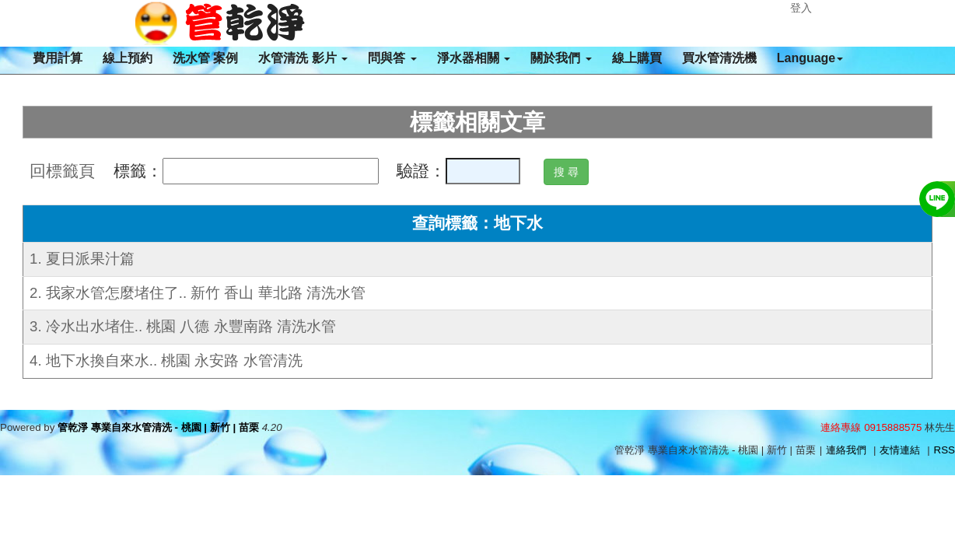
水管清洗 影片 (303, 58)
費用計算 (58, 58)
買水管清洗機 (719, 58)
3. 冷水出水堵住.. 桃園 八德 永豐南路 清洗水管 (183, 326)
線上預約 (128, 58)
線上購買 (637, 58)
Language (810, 58)
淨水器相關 (474, 58)
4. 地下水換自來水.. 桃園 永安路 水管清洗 (166, 360)
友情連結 (900, 450)
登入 (801, 8)
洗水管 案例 (205, 58)
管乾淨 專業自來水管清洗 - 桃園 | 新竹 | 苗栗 (158, 427)
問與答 (392, 58)
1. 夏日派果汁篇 (82, 259)
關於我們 (561, 58)
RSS (945, 450)
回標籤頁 (62, 171)
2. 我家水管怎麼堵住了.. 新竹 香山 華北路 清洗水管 (198, 293)
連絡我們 (846, 450)
